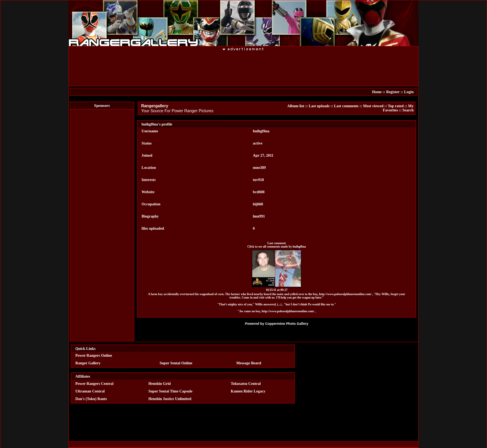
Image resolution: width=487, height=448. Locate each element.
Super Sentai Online (176, 363)
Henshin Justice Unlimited (170, 399)
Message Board (249, 363)
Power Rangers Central (94, 384)
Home (377, 92)
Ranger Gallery (88, 363)
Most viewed (373, 106)
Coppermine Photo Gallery (287, 324)
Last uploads (319, 106)
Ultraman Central (90, 391)
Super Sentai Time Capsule (170, 391)
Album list (296, 106)
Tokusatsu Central (246, 384)
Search (408, 110)
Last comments (346, 106)
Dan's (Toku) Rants (91, 399)
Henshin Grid (160, 384)
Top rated (396, 106)
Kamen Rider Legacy (248, 391)
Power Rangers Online (94, 355)
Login (409, 92)
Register (393, 92)
